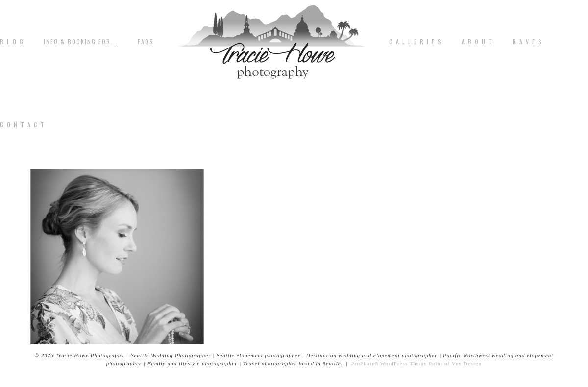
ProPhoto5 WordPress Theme (389, 363)
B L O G (12, 42)
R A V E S (527, 42)
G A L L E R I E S (416, 42)
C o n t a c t (23, 125)
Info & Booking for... (81, 42)
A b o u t (477, 42)
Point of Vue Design (455, 363)
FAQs (146, 42)
